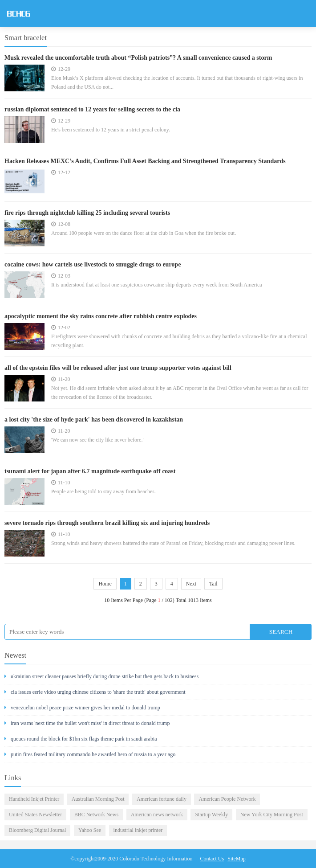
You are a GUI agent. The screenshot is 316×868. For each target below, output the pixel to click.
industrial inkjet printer (138, 830)
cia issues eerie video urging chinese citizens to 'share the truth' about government (95, 692)
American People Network (227, 799)
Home (105, 584)
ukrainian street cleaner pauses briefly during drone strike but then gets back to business (101, 676)
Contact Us (212, 859)
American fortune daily (162, 799)
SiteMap (237, 859)
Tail (213, 584)
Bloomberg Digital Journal (37, 830)
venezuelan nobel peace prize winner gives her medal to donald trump (82, 708)
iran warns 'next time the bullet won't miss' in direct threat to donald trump (87, 723)
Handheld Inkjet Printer (34, 799)
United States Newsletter (35, 815)
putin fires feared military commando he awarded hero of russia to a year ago (90, 754)
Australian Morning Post (98, 799)
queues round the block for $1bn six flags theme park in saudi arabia (81, 739)
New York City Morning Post (272, 815)
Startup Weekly (211, 815)
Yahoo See (90, 830)
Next (191, 584)
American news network (157, 815)
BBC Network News (96, 815)
